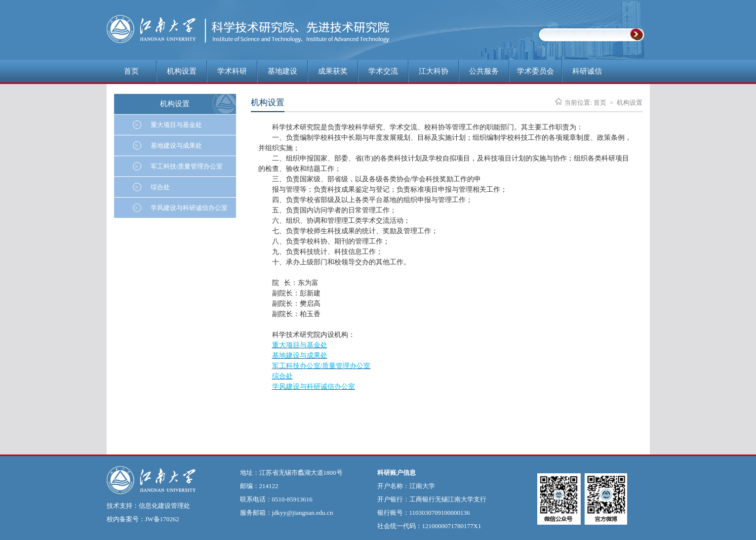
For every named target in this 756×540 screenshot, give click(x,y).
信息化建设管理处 (164, 506)
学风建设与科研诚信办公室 (180, 208)
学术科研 (232, 71)
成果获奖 (333, 71)
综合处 (151, 187)
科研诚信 (587, 71)
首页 (131, 71)
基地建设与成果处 (167, 145)
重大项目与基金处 (167, 125)
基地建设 (282, 71)
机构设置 (182, 71)
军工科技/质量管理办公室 (178, 166)
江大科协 (434, 71)
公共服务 (484, 71)
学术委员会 (536, 71)
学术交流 (383, 71)
